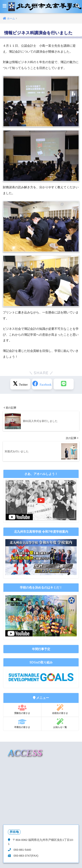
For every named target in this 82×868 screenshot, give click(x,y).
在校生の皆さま (60, 709)
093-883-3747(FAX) (25, 856)
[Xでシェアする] (20, 384)
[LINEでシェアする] (64, 384)
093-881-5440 (22, 850)
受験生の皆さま (22, 709)
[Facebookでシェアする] (42, 384)
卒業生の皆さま (22, 723)
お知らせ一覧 (60, 723)
